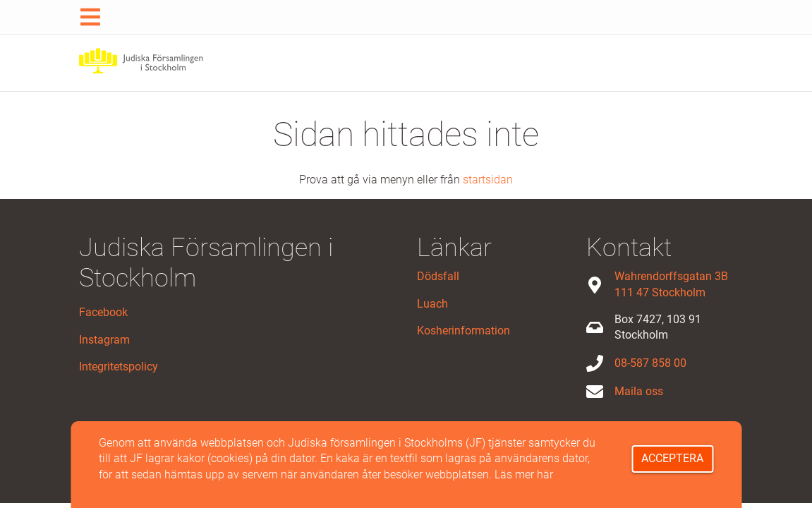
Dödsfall (438, 276)
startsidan (488, 180)
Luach (432, 304)
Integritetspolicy (119, 367)
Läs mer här (524, 474)
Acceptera (672, 458)
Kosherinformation (463, 331)
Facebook (103, 312)
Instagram (104, 340)
